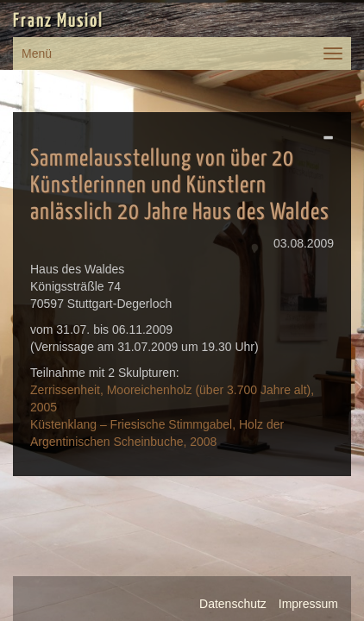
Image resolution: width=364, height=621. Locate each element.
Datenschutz (233, 604)
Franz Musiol (58, 22)
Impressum (308, 604)
